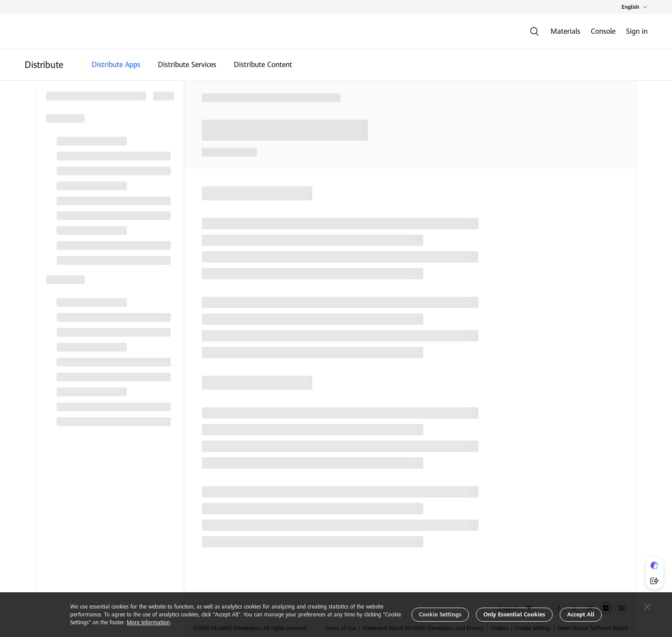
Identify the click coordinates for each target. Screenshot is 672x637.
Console (603, 31)
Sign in (637, 31)
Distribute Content (263, 65)
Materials (565, 31)
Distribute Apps (116, 65)
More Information (148, 623)
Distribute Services (187, 65)
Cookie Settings (440, 614)
